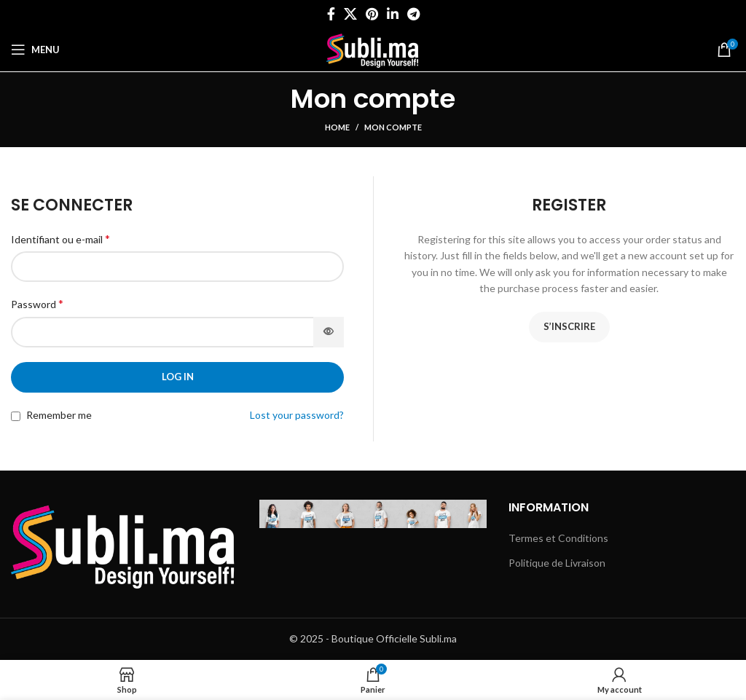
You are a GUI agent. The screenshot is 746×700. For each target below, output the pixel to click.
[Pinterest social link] (372, 14)
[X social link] (350, 14)
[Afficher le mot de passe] (329, 332)
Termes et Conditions (558, 538)
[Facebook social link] (331, 14)
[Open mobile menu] (35, 50)
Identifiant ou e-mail (60, 239)
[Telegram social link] (413, 14)
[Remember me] (16, 416)
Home (337, 127)
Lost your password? (297, 415)
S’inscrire (569, 326)
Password (37, 303)
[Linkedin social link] (393, 14)
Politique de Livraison (557, 563)
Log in (178, 377)
